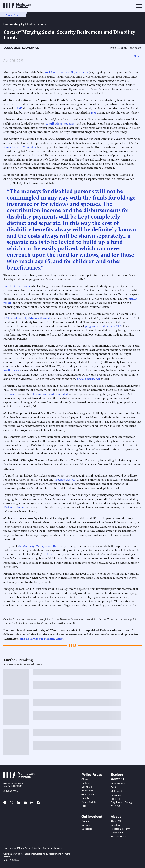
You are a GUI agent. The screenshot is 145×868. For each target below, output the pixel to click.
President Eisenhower (17, 286)
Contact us (117, 833)
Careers (86, 825)
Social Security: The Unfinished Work (39, 546)
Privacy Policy (24, 848)
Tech (84, 806)
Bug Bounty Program (52, 848)
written (14, 394)
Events (85, 821)
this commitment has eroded (50, 394)
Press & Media (119, 836)
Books (114, 787)
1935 (20, 108)
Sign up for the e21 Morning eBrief (41, 638)
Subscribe (87, 829)
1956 (94, 112)
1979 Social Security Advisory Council (27, 318)
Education (87, 791)
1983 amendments (15, 507)
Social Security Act (89, 379)
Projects (115, 799)
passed (75, 279)
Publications (118, 784)
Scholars (116, 825)
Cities (85, 779)
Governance (88, 794)
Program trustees (65, 479)
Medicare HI (11, 370)
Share (138, 56)
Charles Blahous (35, 24)
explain (48, 554)
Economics (12, 48)
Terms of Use (10, 848)
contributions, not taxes (60, 123)
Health (85, 798)
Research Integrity (121, 829)
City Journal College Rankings (122, 804)
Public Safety (89, 802)
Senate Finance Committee (20, 147)
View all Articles (13, 15)
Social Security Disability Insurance (67, 72)
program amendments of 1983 (103, 326)
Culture (85, 783)
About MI (116, 821)
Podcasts (116, 795)
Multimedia (117, 791)
